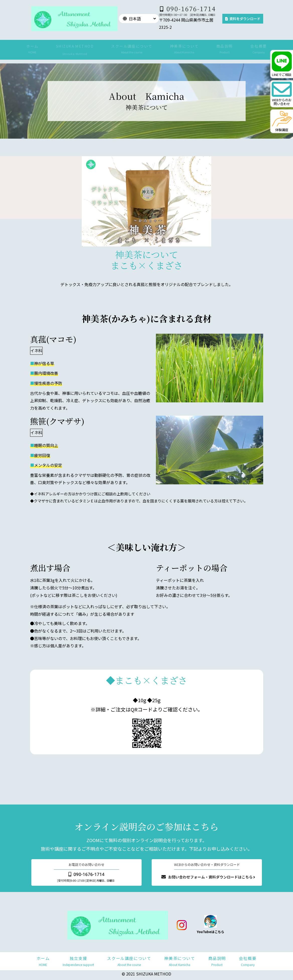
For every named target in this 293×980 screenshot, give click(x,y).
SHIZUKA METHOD (75, 46)
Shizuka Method (75, 54)
